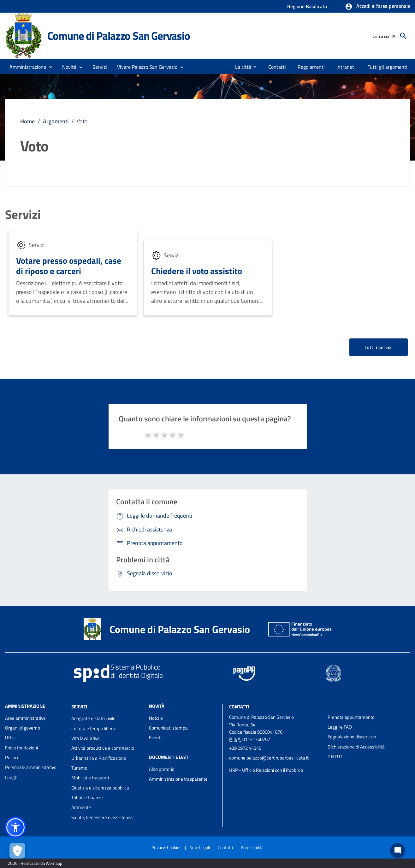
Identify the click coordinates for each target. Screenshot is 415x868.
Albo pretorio (162, 769)
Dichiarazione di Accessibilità (356, 747)
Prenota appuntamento (351, 717)
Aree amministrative (25, 718)
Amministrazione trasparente (178, 779)
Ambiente (81, 807)
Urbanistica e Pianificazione (99, 758)
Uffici (10, 738)
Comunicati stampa (168, 728)
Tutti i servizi (379, 347)
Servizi (23, 215)
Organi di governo (23, 728)
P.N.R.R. (335, 757)
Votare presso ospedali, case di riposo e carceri (69, 266)
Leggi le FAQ (340, 727)
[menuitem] (241, 67)
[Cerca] (403, 36)
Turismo (79, 768)
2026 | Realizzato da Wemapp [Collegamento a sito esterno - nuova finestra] (35, 863)
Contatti (239, 706)
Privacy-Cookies (166, 847)
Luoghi (12, 777)
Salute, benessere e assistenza (102, 817)
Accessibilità (252, 847)
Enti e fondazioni (21, 748)
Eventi (155, 738)
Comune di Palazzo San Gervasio (119, 36)
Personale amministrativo (31, 767)
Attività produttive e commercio (103, 748)
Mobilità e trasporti (90, 778)
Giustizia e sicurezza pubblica (100, 788)
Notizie (156, 718)
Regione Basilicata (307, 6)
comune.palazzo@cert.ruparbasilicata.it (269, 758)
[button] (378, 7)
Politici (12, 757)
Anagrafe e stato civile (93, 718)
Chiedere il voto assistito (197, 271)
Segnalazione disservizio (352, 737)
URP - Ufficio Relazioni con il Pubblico (266, 770)
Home (27, 121)
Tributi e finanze (87, 798)
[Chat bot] (398, 851)
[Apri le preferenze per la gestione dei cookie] (17, 851)
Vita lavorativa (86, 738)
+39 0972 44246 (245, 748)
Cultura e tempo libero (93, 728)
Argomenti (56, 121)
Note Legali (200, 847)
